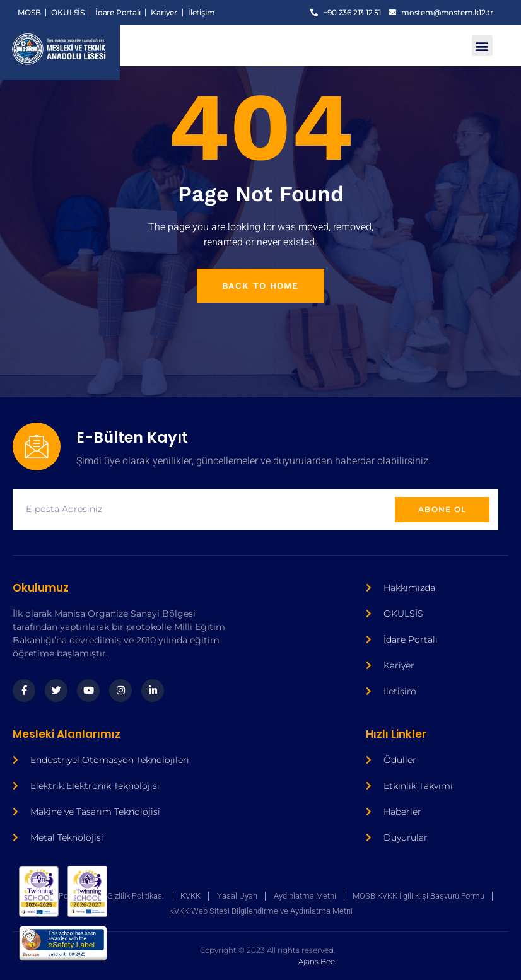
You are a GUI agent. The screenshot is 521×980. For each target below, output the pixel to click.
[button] (482, 46)
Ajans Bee (167, 955)
